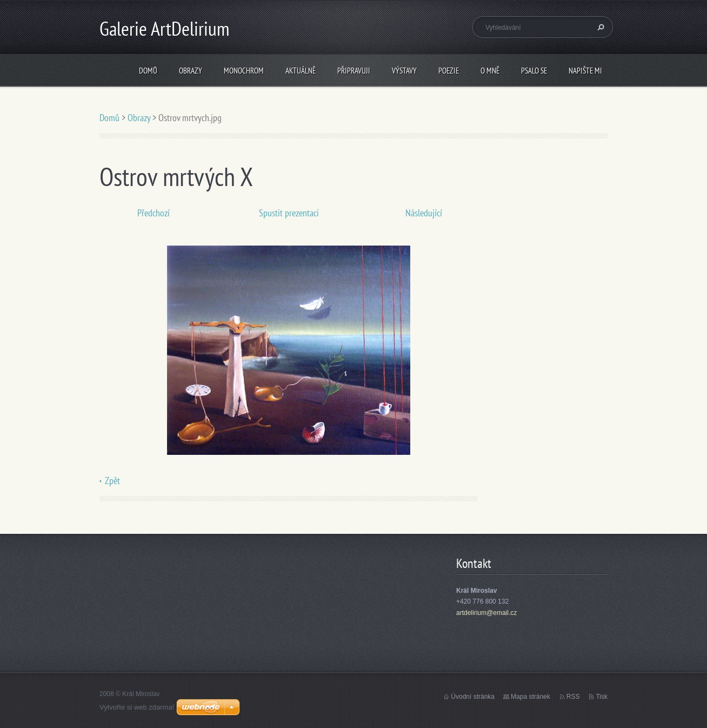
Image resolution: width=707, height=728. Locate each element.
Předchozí (154, 213)
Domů (148, 71)
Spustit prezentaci (289, 213)
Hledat (599, 27)
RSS (573, 697)
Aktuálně (301, 71)
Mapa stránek (531, 697)
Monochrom (244, 71)
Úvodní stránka (473, 697)
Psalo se (534, 71)
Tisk (602, 697)
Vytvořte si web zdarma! (137, 707)
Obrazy (191, 71)
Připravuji (354, 71)
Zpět (112, 481)
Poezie (449, 71)
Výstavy (404, 71)
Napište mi (585, 71)
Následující (424, 213)
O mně (490, 71)
